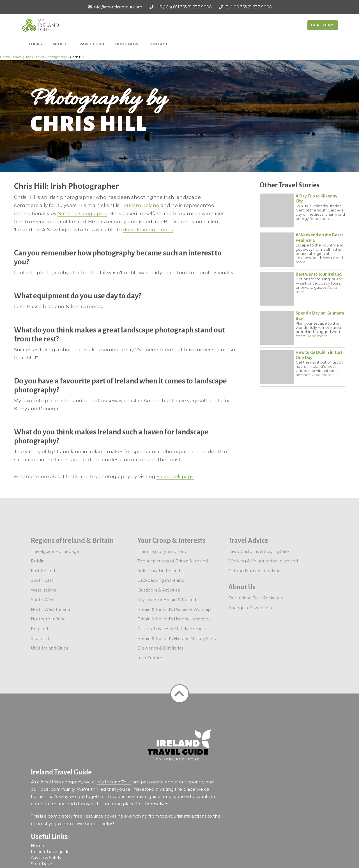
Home (5, 57)
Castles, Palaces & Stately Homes (171, 629)
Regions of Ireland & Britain (72, 541)
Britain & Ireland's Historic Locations (174, 619)
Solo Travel (42, 864)
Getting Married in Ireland (254, 571)
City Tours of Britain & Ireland (167, 600)
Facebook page (175, 476)
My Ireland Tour (114, 782)
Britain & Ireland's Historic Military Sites (177, 639)
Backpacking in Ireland (161, 580)
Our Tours (323, 25)
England (39, 629)
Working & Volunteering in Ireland (263, 561)
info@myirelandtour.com (118, 7)
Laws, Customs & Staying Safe (259, 551)
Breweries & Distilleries (160, 648)
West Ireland (44, 590)
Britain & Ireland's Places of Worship (174, 609)
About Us (242, 587)
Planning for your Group (163, 551)
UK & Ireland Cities (49, 648)
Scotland (40, 639)
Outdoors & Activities (159, 590)
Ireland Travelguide (50, 852)
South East (42, 580)
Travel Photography (51, 57)
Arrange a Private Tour (251, 608)
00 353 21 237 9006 (253, 7)
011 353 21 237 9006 (192, 7)
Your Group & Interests (171, 541)
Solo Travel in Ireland (159, 571)
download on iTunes (148, 230)
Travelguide (22, 57)
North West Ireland (50, 609)
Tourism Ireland (140, 205)
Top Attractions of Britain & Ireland (173, 561)
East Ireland (43, 571)
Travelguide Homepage (55, 551)
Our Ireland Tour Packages (256, 598)
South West (43, 600)
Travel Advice (248, 541)
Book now (127, 44)
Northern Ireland (48, 619)
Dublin (38, 561)
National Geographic (82, 213)
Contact (158, 44)
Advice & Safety (46, 858)
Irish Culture (150, 658)
